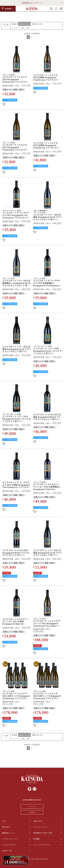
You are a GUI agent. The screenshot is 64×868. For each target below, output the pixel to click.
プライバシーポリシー (41, 827)
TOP (4, 821)
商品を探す (6, 827)
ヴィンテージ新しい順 (20, 28)
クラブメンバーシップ (10, 839)
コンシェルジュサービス (42, 845)
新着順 (14, 24)
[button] (8, 9)
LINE (32, 812)
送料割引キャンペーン (32, 3)
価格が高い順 (37, 24)
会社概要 (36, 839)
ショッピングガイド (9, 845)
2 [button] (32, 37)
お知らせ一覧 (7, 851)
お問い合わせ (38, 821)
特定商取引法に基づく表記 (43, 833)
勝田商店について (8, 833)
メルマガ (32, 806)
